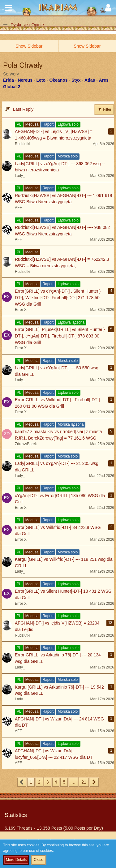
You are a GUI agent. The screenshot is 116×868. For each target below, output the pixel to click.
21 (84, 782)
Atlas (90, 80)
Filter (104, 109)
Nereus (25, 80)
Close (39, 860)
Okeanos (58, 80)
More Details (16, 860)
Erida (9, 80)
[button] (8, 8)
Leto (41, 80)
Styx (76, 80)
